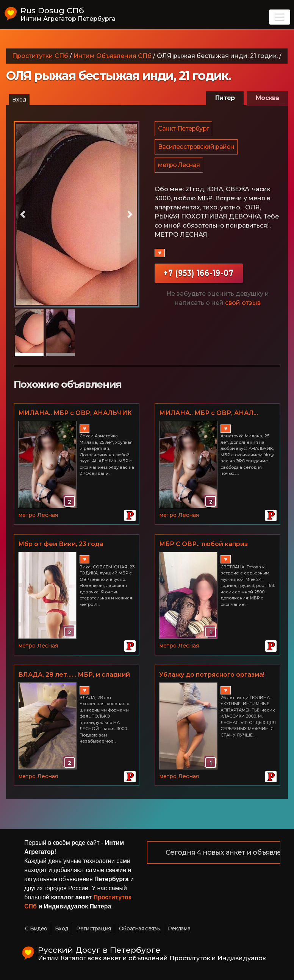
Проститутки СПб (40, 56)
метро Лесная (179, 169)
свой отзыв (243, 307)
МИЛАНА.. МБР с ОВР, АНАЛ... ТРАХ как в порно (209, 414)
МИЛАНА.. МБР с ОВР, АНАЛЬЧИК (75, 413)
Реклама (179, 929)
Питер (225, 98)
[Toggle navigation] (280, 17)
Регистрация (93, 929)
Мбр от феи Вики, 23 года (61, 544)
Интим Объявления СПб (113, 56)
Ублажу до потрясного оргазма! (212, 675)
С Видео (36, 929)
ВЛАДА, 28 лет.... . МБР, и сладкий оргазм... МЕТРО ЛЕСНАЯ (74, 675)
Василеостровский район (196, 149)
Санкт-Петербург (184, 129)
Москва (267, 98)
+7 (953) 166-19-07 (199, 277)
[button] (23, 214)
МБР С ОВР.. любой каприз (203, 544)
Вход (19, 100)
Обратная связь (139, 929)
